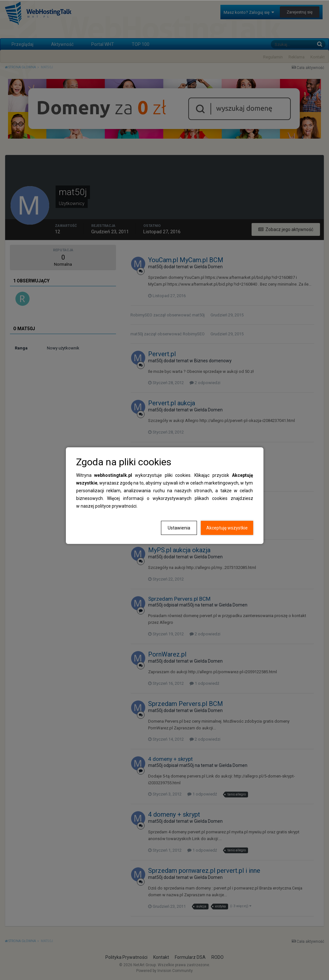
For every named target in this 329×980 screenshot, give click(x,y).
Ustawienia (179, 528)
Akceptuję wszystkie (227, 528)
